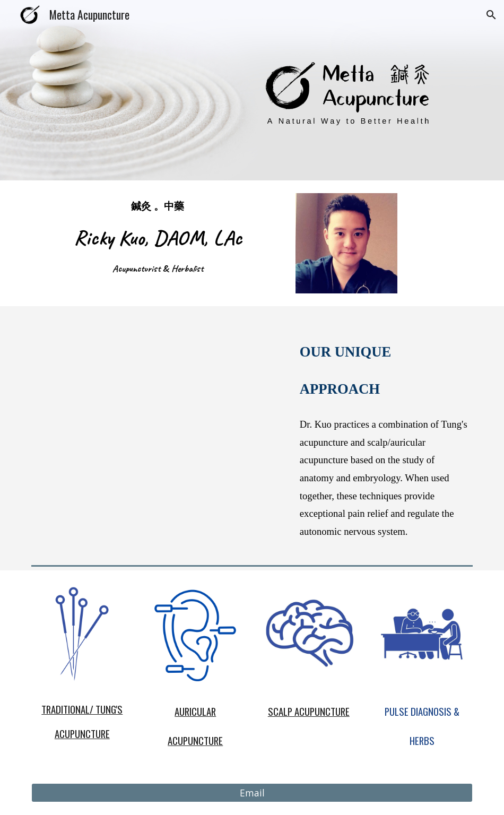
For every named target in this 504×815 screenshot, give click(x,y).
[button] (491, 15)
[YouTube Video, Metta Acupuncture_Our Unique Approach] (158, 390)
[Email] (252, 793)
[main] (158, 237)
